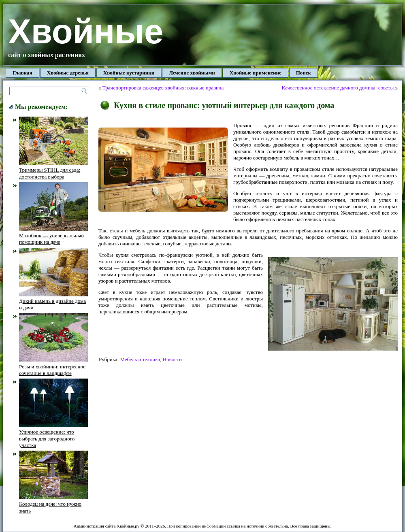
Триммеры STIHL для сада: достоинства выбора (53, 170)
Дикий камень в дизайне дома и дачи (53, 301)
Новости (172, 359)
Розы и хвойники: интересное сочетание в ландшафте (53, 366)
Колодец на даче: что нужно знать (53, 504)
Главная (22, 73)
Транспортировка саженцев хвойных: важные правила (163, 88)
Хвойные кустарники (129, 73)
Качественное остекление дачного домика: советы (338, 88)
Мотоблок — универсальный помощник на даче (53, 236)
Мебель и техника (140, 359)
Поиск (304, 73)
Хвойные (86, 31)
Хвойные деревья (68, 73)
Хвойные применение (256, 73)
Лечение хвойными (192, 73)
